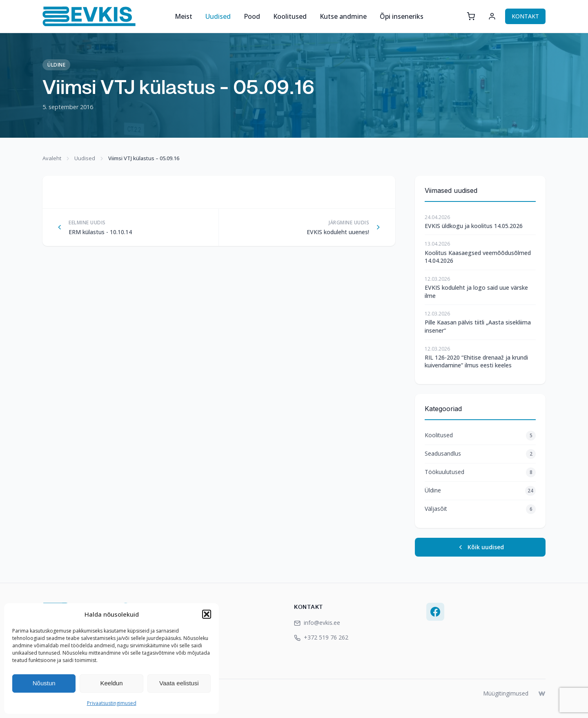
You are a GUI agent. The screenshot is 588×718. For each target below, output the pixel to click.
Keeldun (111, 683)
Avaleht (52, 158)
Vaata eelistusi (179, 683)
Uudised (218, 16)
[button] (207, 614)
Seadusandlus (480, 454)
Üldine (56, 65)
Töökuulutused (480, 472)
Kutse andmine (343, 16)
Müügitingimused (506, 693)
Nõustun (44, 683)
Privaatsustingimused (112, 703)
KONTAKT (525, 16)
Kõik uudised (480, 547)
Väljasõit (480, 509)
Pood (252, 16)
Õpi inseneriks (402, 16)
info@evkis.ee (317, 623)
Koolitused (290, 16)
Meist (184, 16)
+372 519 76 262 (321, 637)
